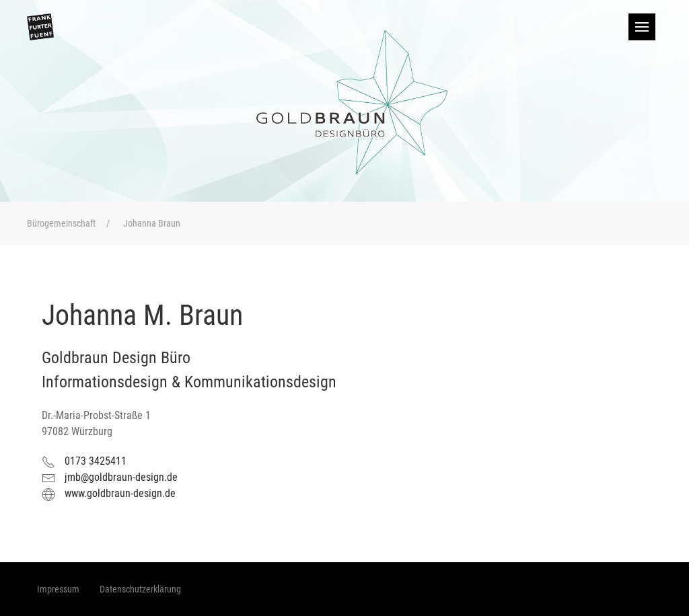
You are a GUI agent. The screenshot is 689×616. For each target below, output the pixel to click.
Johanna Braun (152, 223)
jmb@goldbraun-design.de (121, 477)
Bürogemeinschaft (61, 223)
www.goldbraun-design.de (120, 493)
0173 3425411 (96, 461)
